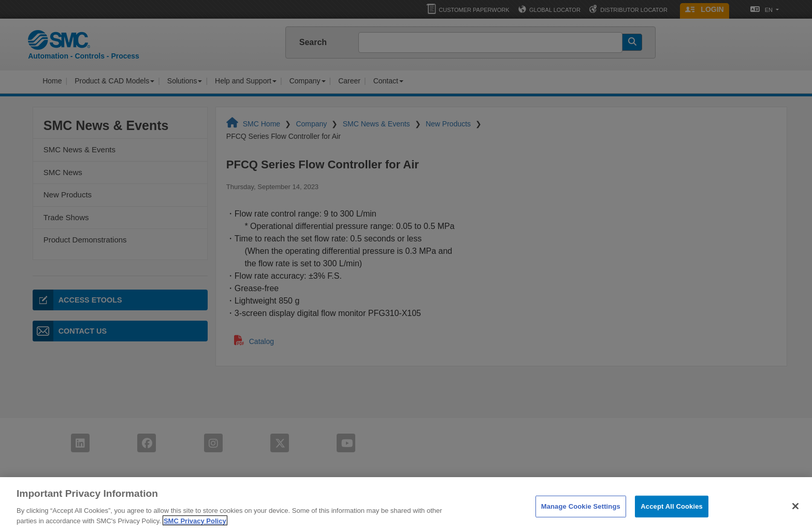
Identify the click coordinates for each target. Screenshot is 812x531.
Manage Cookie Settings (581, 512)
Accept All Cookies (672, 512)
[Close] (795, 511)
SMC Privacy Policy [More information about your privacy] (195, 526)
